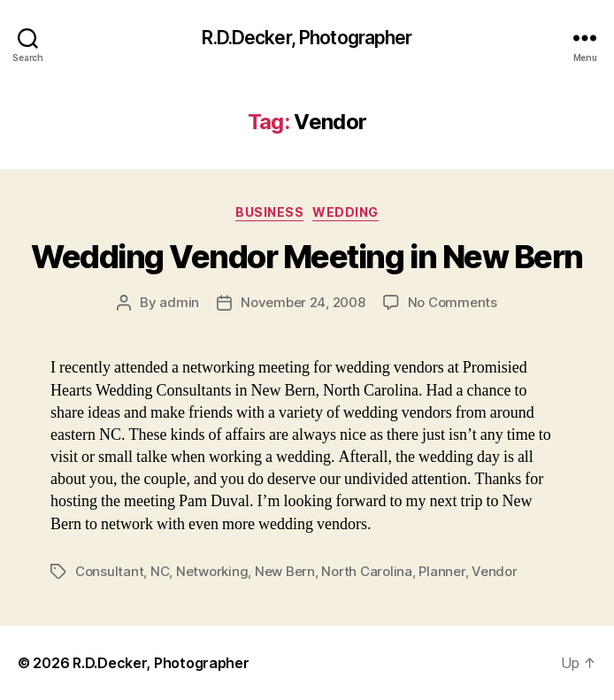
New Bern (285, 571)
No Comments (453, 302)
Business (269, 212)
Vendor (494, 571)
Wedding (345, 212)
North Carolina (366, 571)
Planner (441, 571)
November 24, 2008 (303, 302)
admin (179, 302)
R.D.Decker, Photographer (307, 38)
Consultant (109, 571)
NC (160, 571)
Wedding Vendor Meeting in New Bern (307, 257)
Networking (212, 571)
